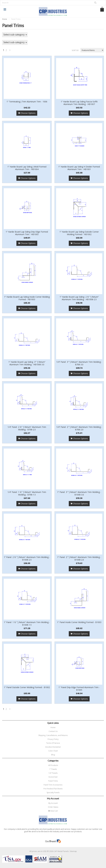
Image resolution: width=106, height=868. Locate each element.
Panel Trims (53, 781)
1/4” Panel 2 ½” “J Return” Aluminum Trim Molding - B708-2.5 (27, 428)
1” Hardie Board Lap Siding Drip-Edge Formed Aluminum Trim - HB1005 (27, 233)
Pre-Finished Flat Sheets (53, 789)
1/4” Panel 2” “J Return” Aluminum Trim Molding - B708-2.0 (79, 428)
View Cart (53, 811)
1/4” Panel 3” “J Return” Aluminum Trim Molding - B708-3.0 (79, 363)
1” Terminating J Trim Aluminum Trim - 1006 (27, 102)
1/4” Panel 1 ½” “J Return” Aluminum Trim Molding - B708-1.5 (27, 493)
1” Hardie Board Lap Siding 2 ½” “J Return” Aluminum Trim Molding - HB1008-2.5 (79, 298)
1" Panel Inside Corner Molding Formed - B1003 (79, 622)
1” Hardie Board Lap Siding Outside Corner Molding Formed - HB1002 (79, 233)
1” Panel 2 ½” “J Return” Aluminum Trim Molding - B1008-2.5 (27, 559)
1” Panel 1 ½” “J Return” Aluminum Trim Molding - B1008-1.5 (27, 624)
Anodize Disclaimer (53, 747)
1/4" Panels (53, 773)
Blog (53, 755)
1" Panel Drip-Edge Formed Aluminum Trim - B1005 (79, 689)
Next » (10, 51)
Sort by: (75, 50)
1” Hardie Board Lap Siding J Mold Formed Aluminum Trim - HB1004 (27, 168)
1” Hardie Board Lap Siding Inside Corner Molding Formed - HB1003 (27, 298)
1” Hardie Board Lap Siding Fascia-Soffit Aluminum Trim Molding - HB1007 (79, 103)
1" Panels (53, 769)
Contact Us (53, 731)
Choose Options (27, 113)
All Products (53, 765)
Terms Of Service (53, 743)
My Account (53, 803)
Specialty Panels (53, 793)
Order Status (53, 807)
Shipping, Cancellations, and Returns (53, 735)
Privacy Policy (53, 739)
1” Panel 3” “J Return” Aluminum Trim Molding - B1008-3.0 (79, 493)
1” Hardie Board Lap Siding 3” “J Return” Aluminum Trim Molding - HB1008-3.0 (27, 363)
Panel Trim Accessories (53, 785)
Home (5, 19)
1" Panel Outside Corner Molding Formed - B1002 (27, 687)
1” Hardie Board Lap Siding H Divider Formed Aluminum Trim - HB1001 (79, 168)
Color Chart (53, 751)
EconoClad (53, 777)
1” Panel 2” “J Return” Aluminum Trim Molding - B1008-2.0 (79, 559)
